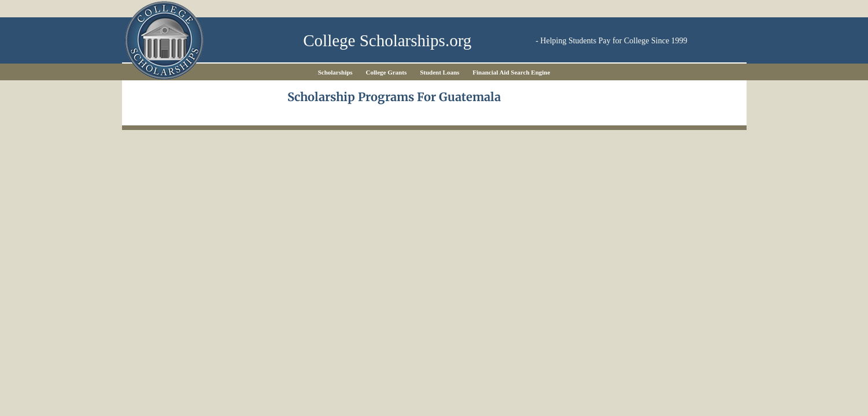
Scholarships (335, 72)
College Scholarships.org (387, 41)
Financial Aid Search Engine (511, 72)
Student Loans (439, 72)
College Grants (387, 72)
